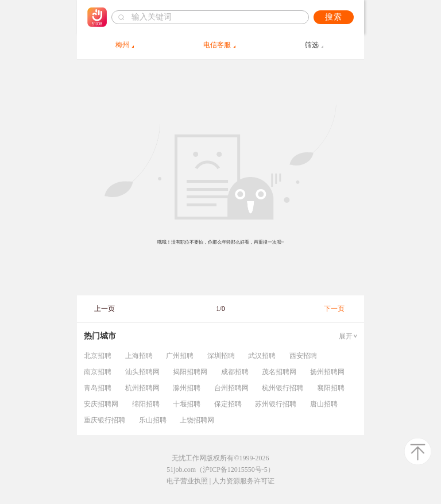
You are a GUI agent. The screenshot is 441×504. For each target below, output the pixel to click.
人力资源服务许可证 (243, 481)
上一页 (105, 309)
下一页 (334, 309)
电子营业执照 (187, 481)
